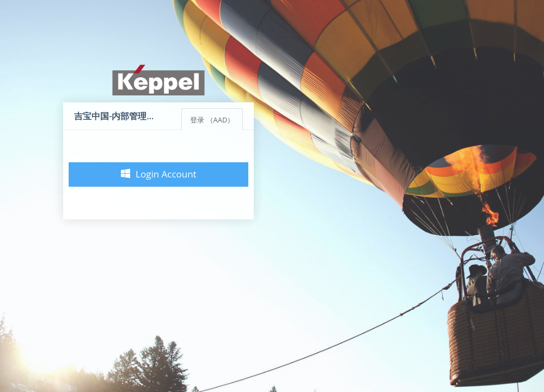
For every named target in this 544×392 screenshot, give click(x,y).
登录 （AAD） (212, 120)
